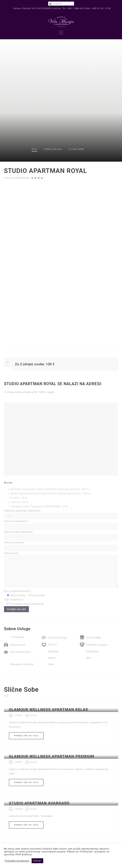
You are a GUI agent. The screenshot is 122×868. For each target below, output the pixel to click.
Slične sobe (76, 149)
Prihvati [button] (37, 861)
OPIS (34, 149)
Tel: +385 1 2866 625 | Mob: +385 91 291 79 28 (86, 8)
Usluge (53, 149)
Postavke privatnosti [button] (17, 861)
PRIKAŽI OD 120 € (26, 736)
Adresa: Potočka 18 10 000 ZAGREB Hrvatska (37, 8)
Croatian (55, 4)
